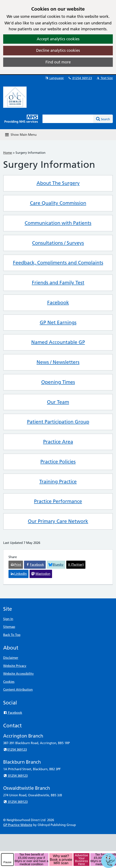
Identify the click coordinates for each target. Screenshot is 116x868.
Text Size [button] (104, 78)
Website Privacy (15, 666)
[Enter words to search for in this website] (68, 119)
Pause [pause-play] (7, 862)
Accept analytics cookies (58, 39)
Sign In (8, 619)
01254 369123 (80, 78)
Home (8, 153)
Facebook (13, 713)
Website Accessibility (18, 674)
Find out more (58, 62)
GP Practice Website (18, 825)
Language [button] (54, 78)
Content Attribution (18, 689)
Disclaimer (11, 658)
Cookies (9, 682)
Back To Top (12, 635)
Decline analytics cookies (58, 50)
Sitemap (9, 627)
